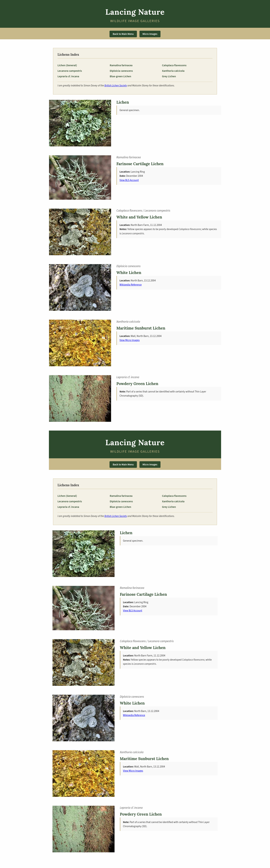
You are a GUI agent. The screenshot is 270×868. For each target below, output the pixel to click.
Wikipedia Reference (131, 285)
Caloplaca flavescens (174, 65)
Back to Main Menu (123, 34)
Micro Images (150, 34)
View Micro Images (130, 340)
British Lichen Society (116, 86)
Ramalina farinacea (121, 65)
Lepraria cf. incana (68, 76)
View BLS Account (129, 180)
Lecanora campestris (70, 71)
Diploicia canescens (121, 71)
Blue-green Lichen (120, 76)
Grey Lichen (169, 76)
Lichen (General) (67, 65)
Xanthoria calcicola (173, 71)
